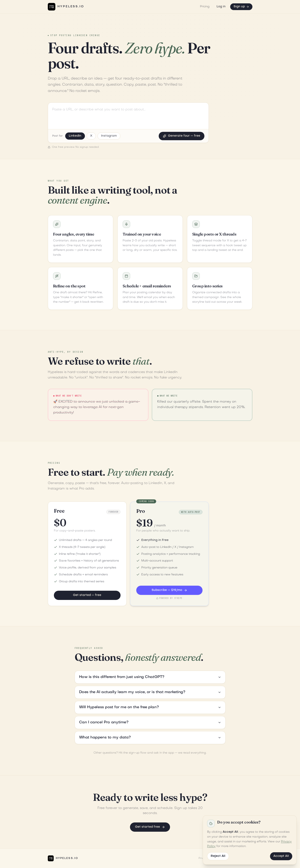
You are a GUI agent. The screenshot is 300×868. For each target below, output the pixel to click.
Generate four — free (182, 136)
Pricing (205, 7)
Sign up (241, 7)
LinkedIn (75, 136)
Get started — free (87, 595)
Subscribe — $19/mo (169, 590)
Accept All (281, 856)
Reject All (218, 856)
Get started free (150, 827)
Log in (221, 7)
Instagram (109, 136)
